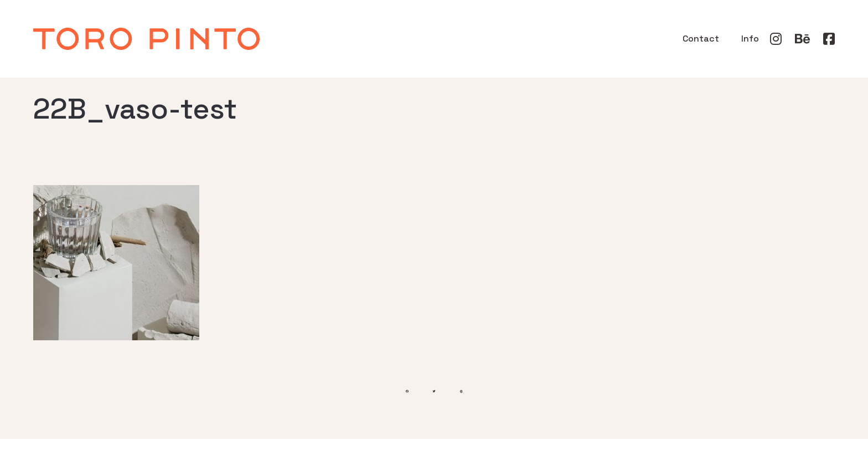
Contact (701, 39)
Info (750, 39)
